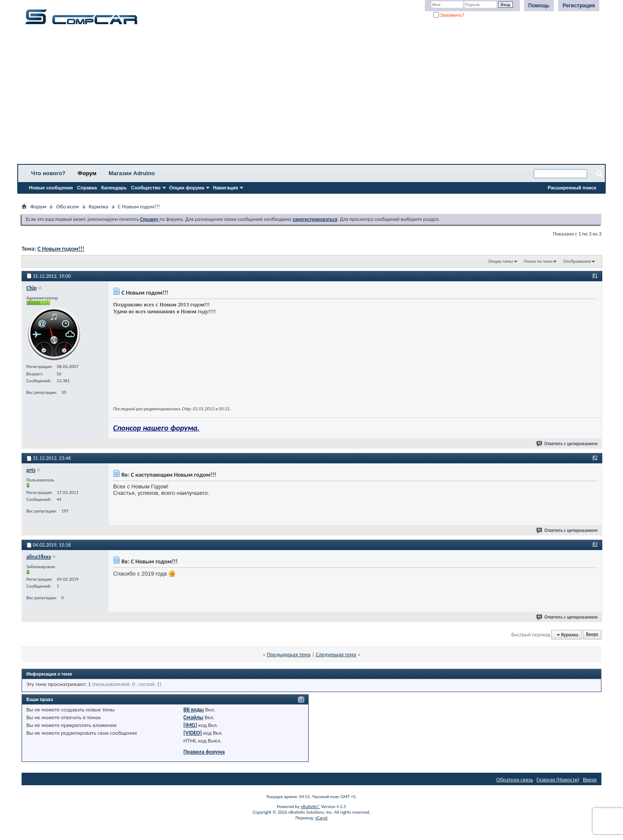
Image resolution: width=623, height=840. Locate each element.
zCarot (321, 818)
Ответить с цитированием (567, 444)
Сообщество (146, 188)
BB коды (194, 709)
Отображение (577, 261)
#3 (595, 544)
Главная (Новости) (558, 779)
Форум (87, 173)
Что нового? (48, 173)
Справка (87, 188)
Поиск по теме (538, 261)
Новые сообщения (51, 188)
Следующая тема (336, 654)
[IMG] (190, 725)
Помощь (539, 6)
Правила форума (204, 752)
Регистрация (579, 6)
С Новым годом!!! (61, 249)
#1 (595, 275)
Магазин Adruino (132, 173)
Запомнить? (449, 15)
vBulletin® (310, 807)
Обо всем (67, 206)
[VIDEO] (193, 733)
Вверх (592, 635)
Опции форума (187, 188)
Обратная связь (515, 779)
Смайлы (193, 717)
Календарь (114, 188)
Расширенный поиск (572, 188)
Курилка (99, 206)
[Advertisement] (270, 97)
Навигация (225, 188)
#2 (595, 457)
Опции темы (501, 261)
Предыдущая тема (289, 654)
